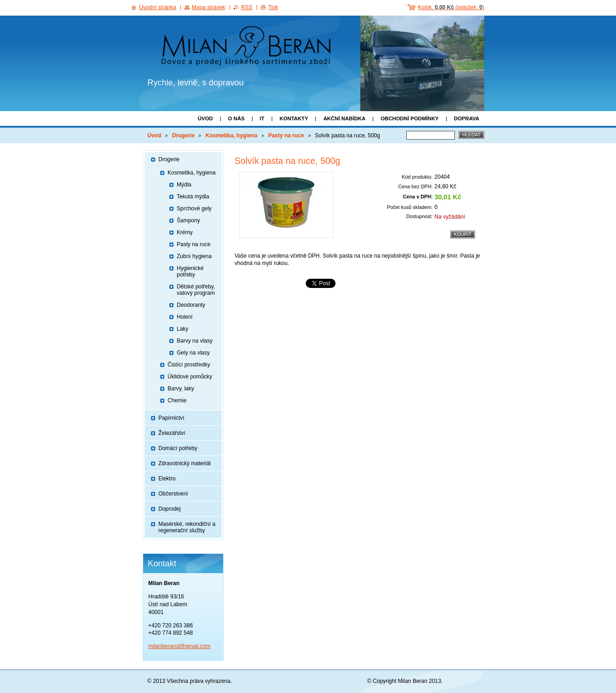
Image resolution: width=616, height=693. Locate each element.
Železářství (172, 433)
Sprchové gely (194, 208)
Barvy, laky (181, 389)
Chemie (177, 400)
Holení (185, 317)
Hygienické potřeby (190, 271)
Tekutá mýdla (193, 197)
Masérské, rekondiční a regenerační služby (187, 527)
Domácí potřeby (178, 448)
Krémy (185, 232)
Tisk (273, 7)
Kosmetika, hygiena (232, 135)
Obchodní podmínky (410, 118)
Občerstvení (173, 494)
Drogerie (183, 135)
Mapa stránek (209, 7)
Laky (182, 329)
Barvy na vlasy (195, 341)
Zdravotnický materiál (185, 463)
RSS (247, 7)
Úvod (205, 118)
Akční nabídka (344, 118)
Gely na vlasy (193, 353)
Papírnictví (171, 418)
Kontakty (294, 118)
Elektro (167, 479)
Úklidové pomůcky (190, 377)
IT (262, 118)
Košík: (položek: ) (451, 7)
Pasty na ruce (286, 135)
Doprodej (170, 509)
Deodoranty (191, 305)
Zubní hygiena (194, 256)
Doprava (467, 118)
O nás (236, 118)
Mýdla (184, 185)
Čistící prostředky (189, 365)
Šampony (188, 220)
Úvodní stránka (158, 7)
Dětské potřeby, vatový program (196, 290)
